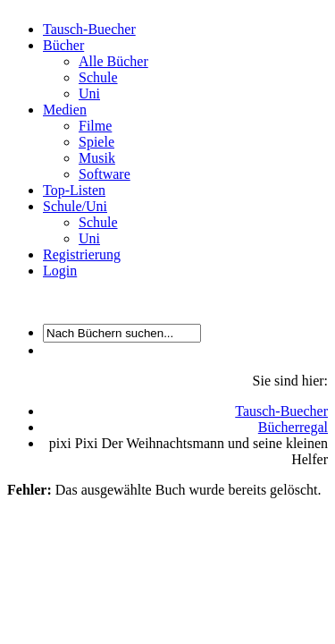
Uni (89, 93)
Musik (97, 158)
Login (60, 271)
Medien (65, 110)
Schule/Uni (75, 206)
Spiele (96, 142)
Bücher (63, 45)
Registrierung (82, 254)
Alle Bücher (113, 61)
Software (105, 174)
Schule (98, 77)
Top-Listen (74, 190)
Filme (95, 126)
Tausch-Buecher (89, 29)
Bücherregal (293, 427)
